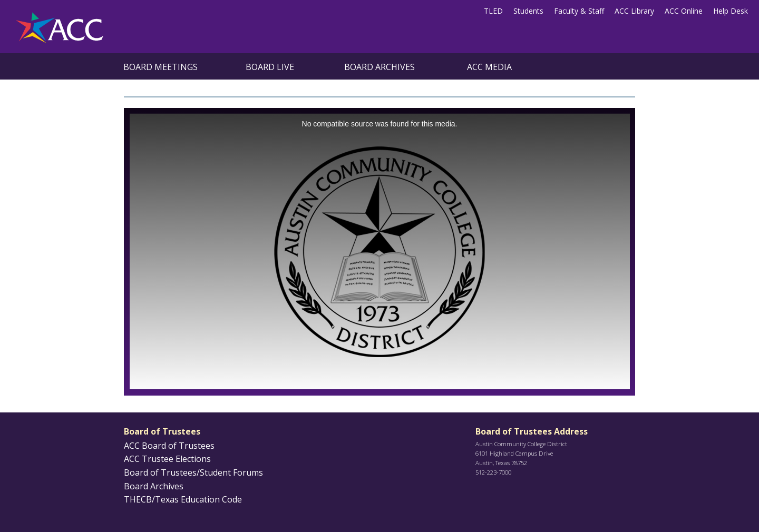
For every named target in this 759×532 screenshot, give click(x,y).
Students (528, 11)
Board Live (270, 67)
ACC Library (634, 11)
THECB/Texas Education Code (183, 499)
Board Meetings (160, 67)
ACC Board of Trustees (169, 446)
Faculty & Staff (579, 11)
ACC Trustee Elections (167, 459)
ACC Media (489, 67)
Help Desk (731, 11)
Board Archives (379, 67)
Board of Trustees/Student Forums (193, 472)
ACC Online (684, 11)
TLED (493, 11)
